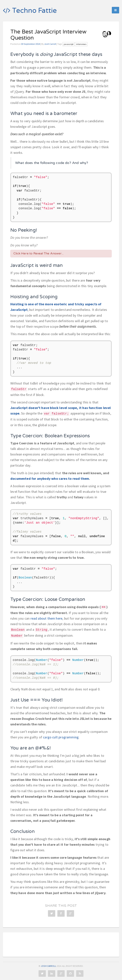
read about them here (47, 618)
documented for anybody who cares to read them (50, 479)
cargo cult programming (61, 737)
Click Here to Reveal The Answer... (38, 253)
